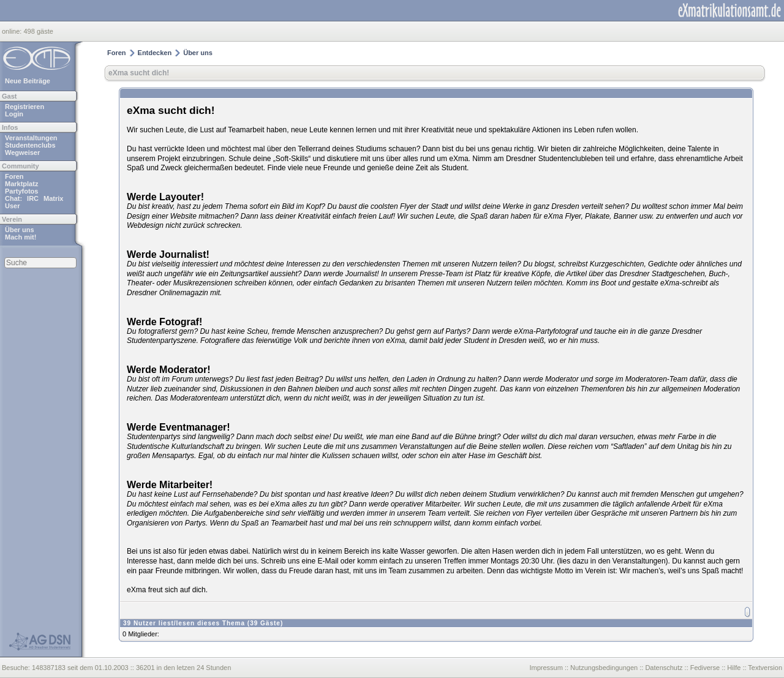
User (12, 206)
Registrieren (24, 107)
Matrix (53, 198)
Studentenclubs (30, 145)
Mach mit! (21, 237)
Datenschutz (664, 668)
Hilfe (734, 668)
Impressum (546, 668)
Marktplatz (21, 184)
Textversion (765, 668)
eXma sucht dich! (139, 73)
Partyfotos (21, 191)
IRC (33, 198)
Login (14, 114)
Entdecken (155, 53)
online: (13, 31)
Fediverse (705, 668)
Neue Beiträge (28, 81)
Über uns (20, 230)
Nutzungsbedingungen (604, 668)
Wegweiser (22, 153)
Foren (14, 176)
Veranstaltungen (31, 138)
